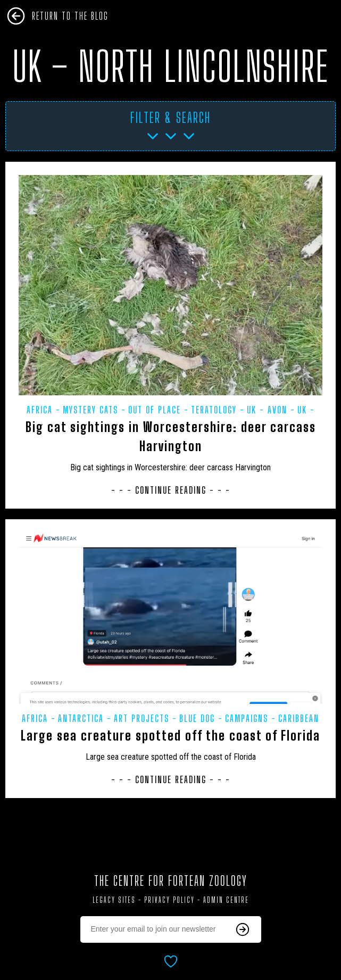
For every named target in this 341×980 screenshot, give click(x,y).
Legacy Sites (114, 900)
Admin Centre (226, 900)
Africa (40, 410)
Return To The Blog (70, 16)
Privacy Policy (169, 900)
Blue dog (197, 718)
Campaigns (247, 718)
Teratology (214, 410)
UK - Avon (267, 410)
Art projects (142, 718)
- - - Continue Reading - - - (171, 490)
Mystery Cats (90, 410)
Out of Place (155, 410)
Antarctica (81, 718)
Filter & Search (170, 118)
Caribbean (299, 718)
